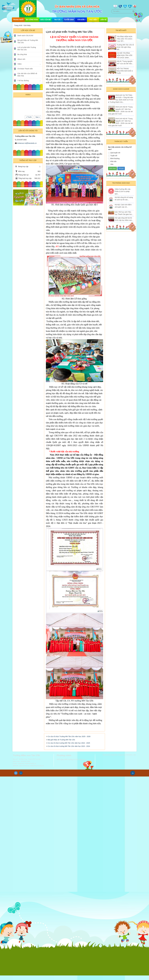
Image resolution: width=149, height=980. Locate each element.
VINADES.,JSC (131, 761)
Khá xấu (112, 161)
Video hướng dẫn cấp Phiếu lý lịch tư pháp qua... (123, 191)
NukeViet (114, 761)
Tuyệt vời (113, 156)
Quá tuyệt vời (114, 153)
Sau (38, 117)
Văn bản (81, 20)
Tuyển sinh (69, 20)
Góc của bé (46, 20)
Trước (29, 117)
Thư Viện (93, 20)
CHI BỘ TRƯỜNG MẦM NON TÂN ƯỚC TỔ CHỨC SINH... (125, 55)
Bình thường (114, 159)
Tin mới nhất (121, 30)
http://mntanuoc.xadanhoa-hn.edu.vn (31, 772)
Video (20, 64)
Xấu (111, 164)
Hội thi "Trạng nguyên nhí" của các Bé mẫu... (125, 62)
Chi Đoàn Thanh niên (25, 69)
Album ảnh (21, 59)
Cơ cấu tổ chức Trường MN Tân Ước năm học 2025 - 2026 (69, 743)
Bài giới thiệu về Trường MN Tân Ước (61, 746)
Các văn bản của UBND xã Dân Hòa (27, 75)
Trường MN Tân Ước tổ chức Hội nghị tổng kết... (125, 47)
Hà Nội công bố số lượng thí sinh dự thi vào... (124, 199)
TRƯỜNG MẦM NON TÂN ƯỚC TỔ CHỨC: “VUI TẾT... (125, 39)
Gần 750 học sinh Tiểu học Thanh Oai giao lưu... (124, 213)
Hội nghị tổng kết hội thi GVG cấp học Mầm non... (124, 219)
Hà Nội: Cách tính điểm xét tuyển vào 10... (123, 206)
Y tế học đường (23, 81)
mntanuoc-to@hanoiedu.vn (27, 143)
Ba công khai (32, 20)
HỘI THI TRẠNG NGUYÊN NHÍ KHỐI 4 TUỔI (125, 71)
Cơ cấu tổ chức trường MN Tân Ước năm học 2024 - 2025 (69, 749)
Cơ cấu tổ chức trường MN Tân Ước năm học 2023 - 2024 (69, 753)
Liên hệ (103, 20)
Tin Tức (57, 20)
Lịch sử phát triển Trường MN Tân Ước (27, 48)
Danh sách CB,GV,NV (25, 36)
